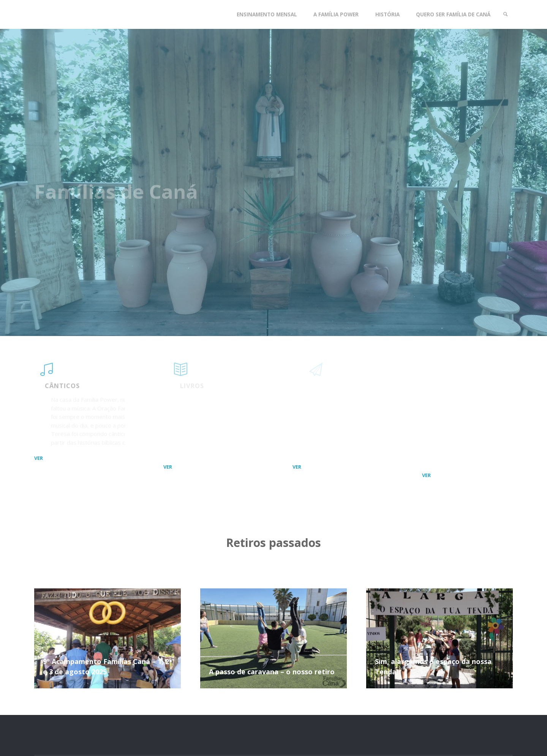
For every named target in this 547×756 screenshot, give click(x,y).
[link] (506, 14)
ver (39, 458)
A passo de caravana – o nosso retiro (272, 672)
